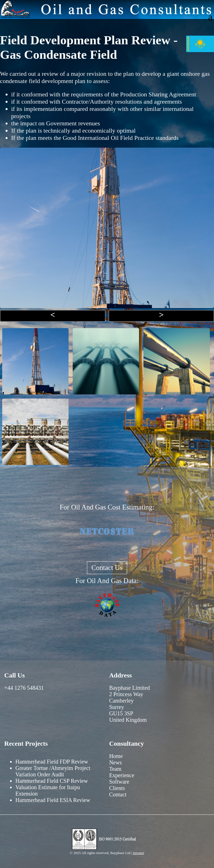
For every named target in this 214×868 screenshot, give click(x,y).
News (116, 762)
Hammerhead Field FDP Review (52, 762)
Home (116, 756)
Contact (118, 794)
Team (115, 769)
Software (119, 782)
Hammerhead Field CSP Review (52, 781)
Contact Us (107, 568)
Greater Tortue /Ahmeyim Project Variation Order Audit (53, 771)
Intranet (138, 853)
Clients (117, 788)
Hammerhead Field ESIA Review (53, 800)
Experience (122, 775)
